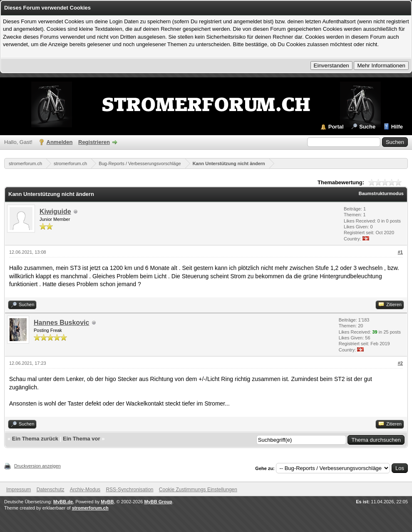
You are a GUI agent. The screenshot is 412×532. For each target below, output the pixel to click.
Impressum (19, 490)
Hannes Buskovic (61, 323)
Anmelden (60, 142)
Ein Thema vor (82, 439)
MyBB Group (158, 502)
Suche (367, 127)
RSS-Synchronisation (129, 490)
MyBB (107, 502)
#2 (400, 363)
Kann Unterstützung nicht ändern (229, 163)
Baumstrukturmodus (381, 193)
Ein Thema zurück (35, 439)
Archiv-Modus (85, 490)
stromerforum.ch (25, 163)
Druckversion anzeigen (37, 466)
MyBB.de (63, 502)
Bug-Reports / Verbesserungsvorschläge (140, 163)
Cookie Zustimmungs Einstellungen (198, 490)
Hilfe (397, 127)
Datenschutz (51, 490)
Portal (336, 127)
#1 (400, 252)
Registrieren (94, 142)
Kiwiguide (55, 212)
